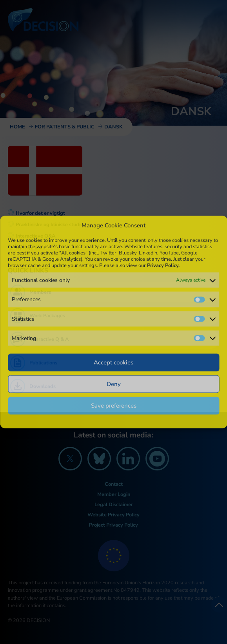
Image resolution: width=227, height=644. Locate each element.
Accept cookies (113, 362)
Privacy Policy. (163, 265)
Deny (114, 384)
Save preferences (114, 406)
